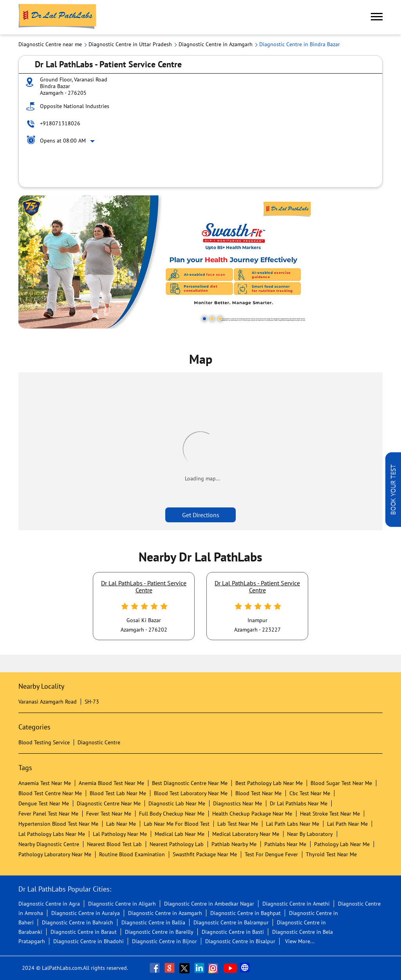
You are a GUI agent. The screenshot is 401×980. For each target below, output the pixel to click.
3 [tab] (220, 319)
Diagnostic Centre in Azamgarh (165, 913)
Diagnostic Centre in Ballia (153, 922)
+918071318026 (60, 123)
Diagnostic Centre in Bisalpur (240, 941)
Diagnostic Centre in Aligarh (122, 904)
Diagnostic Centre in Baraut (84, 932)
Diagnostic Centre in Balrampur (231, 922)
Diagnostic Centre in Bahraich (78, 922)
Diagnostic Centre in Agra (49, 904)
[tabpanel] (200, 262)
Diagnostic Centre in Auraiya (86, 913)
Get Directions (201, 515)
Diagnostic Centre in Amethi (296, 904)
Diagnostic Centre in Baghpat (246, 913)
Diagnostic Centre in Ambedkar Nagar (209, 904)
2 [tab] (212, 319)
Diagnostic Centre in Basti (233, 932)
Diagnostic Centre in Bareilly (159, 932)
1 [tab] (204, 319)
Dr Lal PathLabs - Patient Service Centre (144, 587)
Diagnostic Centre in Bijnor (164, 941)
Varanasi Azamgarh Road (48, 702)
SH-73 (92, 702)
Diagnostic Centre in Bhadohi (89, 941)
